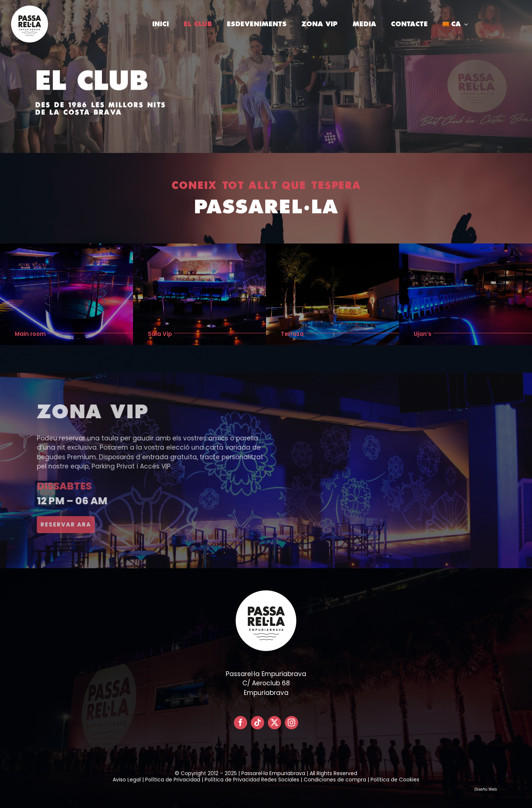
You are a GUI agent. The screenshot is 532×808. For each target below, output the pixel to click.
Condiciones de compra (335, 780)
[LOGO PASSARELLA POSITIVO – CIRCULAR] (30, 8)
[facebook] (241, 723)
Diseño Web (486, 789)
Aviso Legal (127, 780)
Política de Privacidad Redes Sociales (252, 780)
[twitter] (274, 723)
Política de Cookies (395, 780)
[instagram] (291, 723)
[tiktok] (258, 723)
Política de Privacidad (173, 780)
